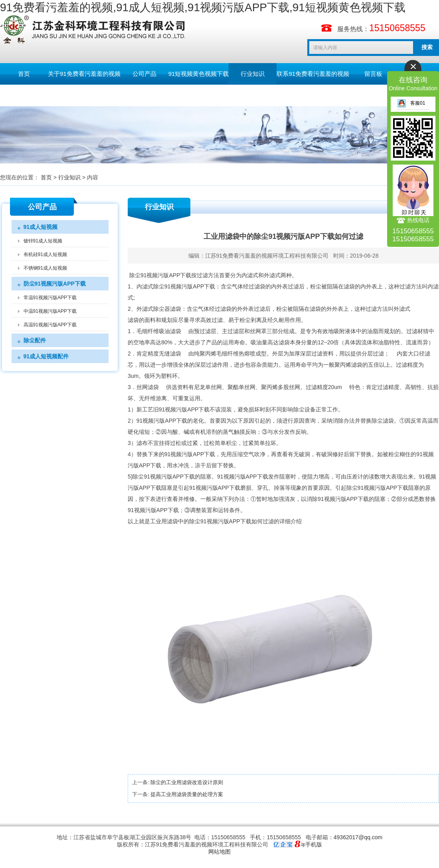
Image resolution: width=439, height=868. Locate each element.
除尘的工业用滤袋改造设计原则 (187, 782)
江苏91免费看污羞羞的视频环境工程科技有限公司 (267, 256)
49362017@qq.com (358, 837)
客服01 (411, 103)
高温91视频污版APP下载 (50, 325)
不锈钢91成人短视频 (45, 268)
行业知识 (253, 74)
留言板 (373, 74)
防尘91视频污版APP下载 (55, 284)
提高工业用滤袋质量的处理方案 (187, 794)
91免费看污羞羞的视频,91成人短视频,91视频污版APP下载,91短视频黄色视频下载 (203, 7)
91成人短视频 (41, 227)
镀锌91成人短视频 (43, 241)
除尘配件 (35, 340)
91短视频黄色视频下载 (199, 74)
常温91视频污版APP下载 (50, 298)
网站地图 (219, 852)
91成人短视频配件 (46, 356)
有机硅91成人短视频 (45, 254)
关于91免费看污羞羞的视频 (84, 74)
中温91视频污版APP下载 (50, 311)
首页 (24, 74)
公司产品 (144, 74)
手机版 (314, 844)
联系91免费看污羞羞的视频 (313, 74)
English (24, 95)
